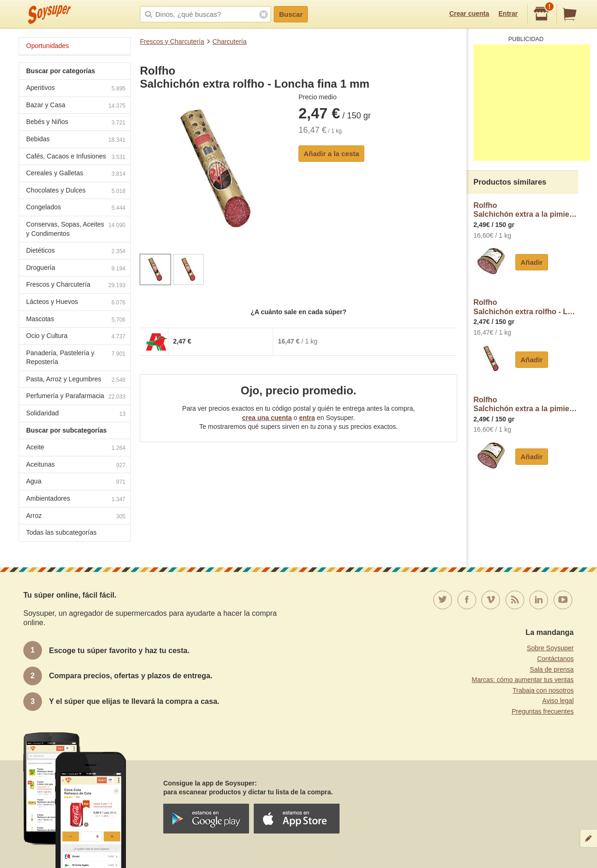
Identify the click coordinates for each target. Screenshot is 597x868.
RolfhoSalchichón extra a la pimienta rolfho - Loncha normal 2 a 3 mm (526, 404)
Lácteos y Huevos (76, 303)
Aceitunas (76, 465)
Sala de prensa (552, 669)
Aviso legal (558, 701)
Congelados (76, 208)
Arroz (76, 517)
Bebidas (76, 140)
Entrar (508, 14)
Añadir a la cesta (331, 154)
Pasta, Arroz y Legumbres (76, 380)
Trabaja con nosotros (543, 690)
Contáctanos (555, 659)
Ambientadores (76, 499)
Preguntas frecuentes (543, 711)
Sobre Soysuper (550, 648)
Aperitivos (76, 89)
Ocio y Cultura (76, 337)
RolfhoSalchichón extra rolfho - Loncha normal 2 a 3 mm (526, 307)
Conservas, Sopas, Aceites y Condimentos (76, 229)
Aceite (76, 448)
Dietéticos (76, 251)
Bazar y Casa (76, 106)
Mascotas (76, 320)
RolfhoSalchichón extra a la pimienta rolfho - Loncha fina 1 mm (526, 210)
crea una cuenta (267, 418)
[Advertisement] (532, 103)
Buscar (291, 14)
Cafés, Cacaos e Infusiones (76, 157)
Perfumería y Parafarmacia (76, 397)
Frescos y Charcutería (172, 41)
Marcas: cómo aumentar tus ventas (523, 680)
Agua (76, 482)
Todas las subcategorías (61, 532)
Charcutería (230, 41)
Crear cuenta (469, 14)
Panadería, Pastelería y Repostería (76, 358)
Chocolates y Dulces (76, 191)
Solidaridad (76, 414)
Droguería (76, 269)
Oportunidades (48, 46)
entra (307, 418)
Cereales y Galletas (76, 174)
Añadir (532, 262)
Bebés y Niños (76, 123)
